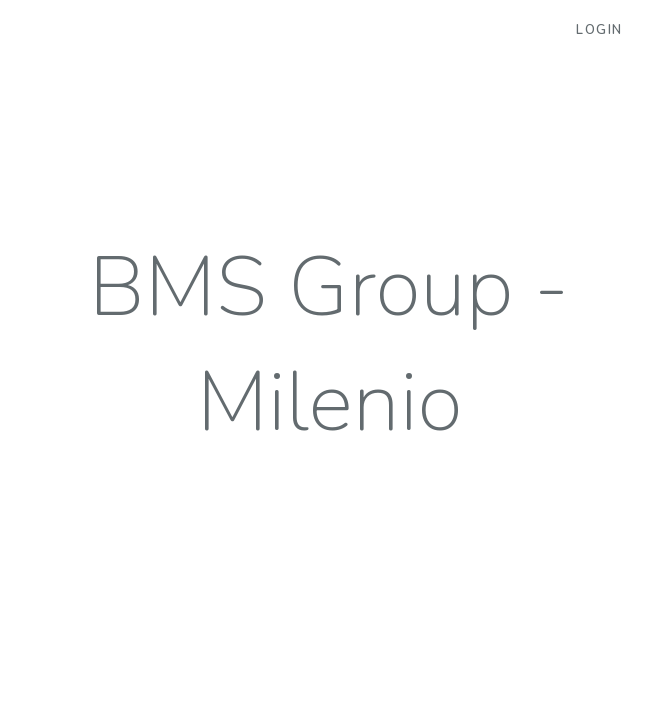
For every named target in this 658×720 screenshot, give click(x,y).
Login (599, 30)
